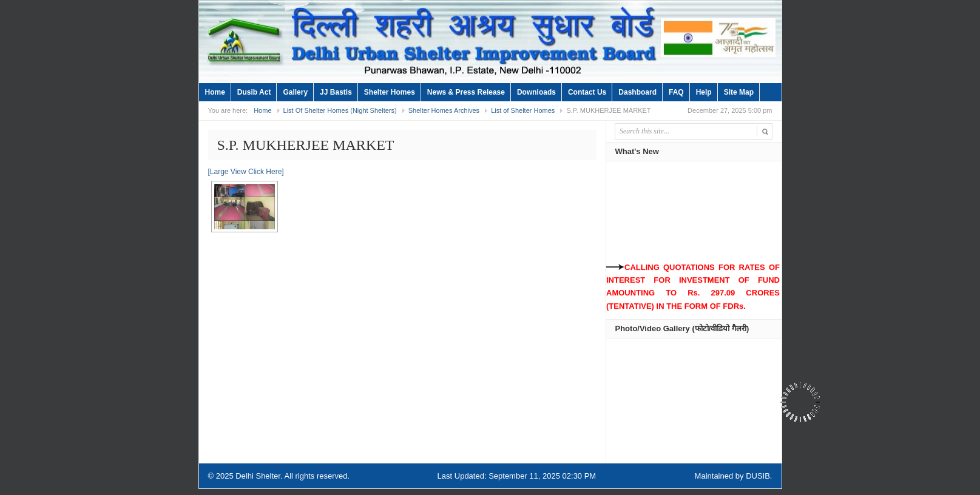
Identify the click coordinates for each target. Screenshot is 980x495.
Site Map (739, 92)
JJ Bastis (336, 92)
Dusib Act (254, 92)
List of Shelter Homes (523, 110)
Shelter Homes (390, 92)
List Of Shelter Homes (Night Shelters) (340, 110)
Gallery (295, 92)
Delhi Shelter (258, 476)
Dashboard (637, 92)
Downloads (536, 92)
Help (704, 92)
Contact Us (587, 92)
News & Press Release (466, 92)
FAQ (676, 92)
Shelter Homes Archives (444, 110)
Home (215, 92)
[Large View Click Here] (246, 172)
